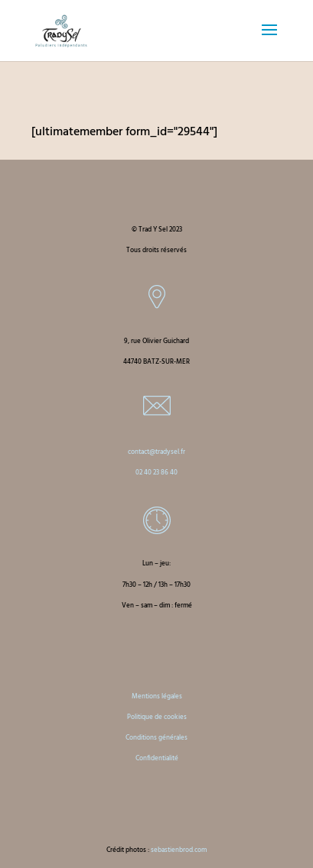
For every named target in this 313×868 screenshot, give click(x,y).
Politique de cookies (157, 717)
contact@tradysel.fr (156, 452)
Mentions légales (157, 697)
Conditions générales (156, 738)
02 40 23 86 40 (156, 473)
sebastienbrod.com (179, 850)
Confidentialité (157, 759)
